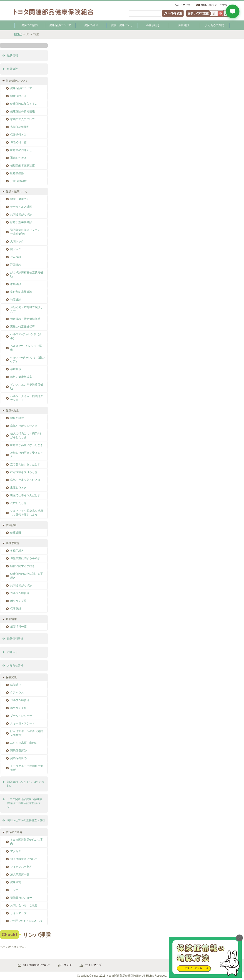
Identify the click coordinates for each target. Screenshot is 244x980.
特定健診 (16, 300)
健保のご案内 (30, 25)
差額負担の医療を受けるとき (27, 455)
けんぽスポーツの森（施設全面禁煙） (27, 733)
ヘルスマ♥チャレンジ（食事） (26, 336)
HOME (18, 34)
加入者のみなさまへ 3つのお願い (26, 784)
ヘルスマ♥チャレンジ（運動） (26, 348)
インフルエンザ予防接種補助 (27, 387)
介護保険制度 (18, 181)
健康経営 (16, 882)
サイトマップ (18, 913)
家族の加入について (22, 119)
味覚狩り (16, 685)
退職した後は (18, 158)
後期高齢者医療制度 (22, 166)
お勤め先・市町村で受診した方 (27, 309)
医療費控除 (17, 173)
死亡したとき (18, 503)
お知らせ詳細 (15, 665)
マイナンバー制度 (21, 867)
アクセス (185, 5)
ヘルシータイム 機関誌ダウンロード (27, 398)
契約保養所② (18, 758)
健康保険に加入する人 (24, 104)
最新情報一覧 (18, 627)
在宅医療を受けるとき (24, 472)
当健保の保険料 (20, 127)
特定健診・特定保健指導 (25, 319)
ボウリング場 (18, 601)
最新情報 (12, 55)
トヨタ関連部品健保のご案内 (27, 842)
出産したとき (18, 488)
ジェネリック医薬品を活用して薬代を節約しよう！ (27, 513)
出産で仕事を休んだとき (25, 495)
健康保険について (60, 25)
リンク (14, 890)
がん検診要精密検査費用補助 (27, 274)
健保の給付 (91, 25)
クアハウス (17, 693)
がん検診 (16, 257)
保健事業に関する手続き (25, 558)
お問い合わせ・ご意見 (214, 5)
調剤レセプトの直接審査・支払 (26, 820)
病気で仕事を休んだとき (25, 480)
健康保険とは (18, 96)
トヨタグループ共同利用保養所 (27, 768)
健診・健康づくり (122, 25)
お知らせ (12, 652)
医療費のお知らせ (21, 150)
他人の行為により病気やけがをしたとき (27, 435)
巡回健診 (16, 265)
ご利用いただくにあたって (27, 921)
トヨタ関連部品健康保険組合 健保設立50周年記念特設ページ (26, 803)
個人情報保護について (24, 859)
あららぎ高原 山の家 (24, 743)
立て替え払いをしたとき (25, 464)
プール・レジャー (21, 716)
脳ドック (16, 249)
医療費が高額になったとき (27, 445)
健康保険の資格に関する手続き (27, 576)
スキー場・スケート (22, 723)
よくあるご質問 (214, 25)
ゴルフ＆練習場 (20, 593)
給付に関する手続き (22, 566)
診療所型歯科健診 (21, 222)
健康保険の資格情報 (22, 111)
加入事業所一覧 (20, 874)
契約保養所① (18, 751)
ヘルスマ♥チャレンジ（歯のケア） (27, 359)
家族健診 (16, 284)
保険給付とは (18, 135)
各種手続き (153, 25)
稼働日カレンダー (21, 898)
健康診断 (16, 533)
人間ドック (17, 242)
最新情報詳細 (15, 639)
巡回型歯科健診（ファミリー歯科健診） (27, 232)
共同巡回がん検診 (21, 214)
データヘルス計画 (21, 207)
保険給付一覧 (18, 142)
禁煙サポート (18, 369)
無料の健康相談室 (21, 377)
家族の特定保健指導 (22, 327)
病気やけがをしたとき (24, 426)
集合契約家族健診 (21, 292)
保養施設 (184, 25)
